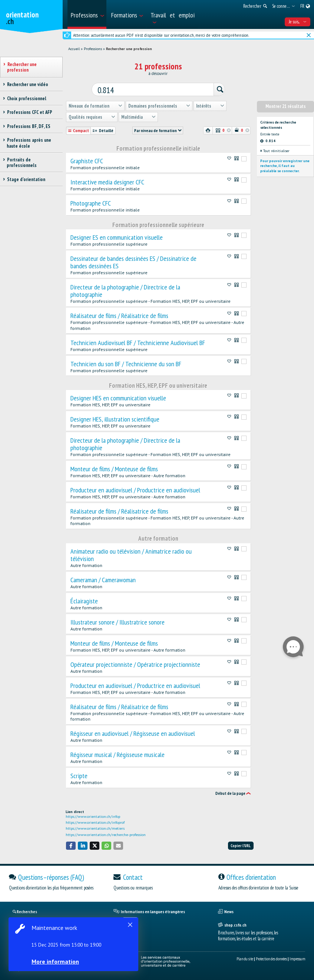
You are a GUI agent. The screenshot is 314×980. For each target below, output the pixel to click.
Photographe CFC (91, 202)
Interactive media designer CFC (107, 181)
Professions (93, 49)
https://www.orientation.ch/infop (93, 815)
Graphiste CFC (87, 160)
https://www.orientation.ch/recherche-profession (106, 834)
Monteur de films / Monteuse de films (114, 468)
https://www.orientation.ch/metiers (95, 827)
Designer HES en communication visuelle (118, 397)
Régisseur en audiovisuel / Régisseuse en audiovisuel (133, 732)
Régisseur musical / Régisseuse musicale (118, 754)
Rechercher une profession (129, 49)
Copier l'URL (241, 845)
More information (56, 961)
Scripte (79, 775)
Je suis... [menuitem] (298, 22)
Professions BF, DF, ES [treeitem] (29, 126)
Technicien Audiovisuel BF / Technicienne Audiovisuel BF (138, 342)
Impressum (297, 958)
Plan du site (245, 958)
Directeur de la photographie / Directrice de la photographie (125, 290)
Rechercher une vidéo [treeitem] (27, 84)
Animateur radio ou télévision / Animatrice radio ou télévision (131, 554)
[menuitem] (87, 14)
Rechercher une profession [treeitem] (22, 67)
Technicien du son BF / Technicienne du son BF (126, 363)
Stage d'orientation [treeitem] (26, 179)
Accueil (74, 49)
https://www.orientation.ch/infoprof (95, 821)
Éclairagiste (84, 600)
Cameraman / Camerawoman (103, 579)
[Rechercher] (217, 89)
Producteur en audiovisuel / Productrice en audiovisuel (135, 489)
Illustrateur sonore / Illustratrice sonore (118, 621)
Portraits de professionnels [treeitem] (22, 163)
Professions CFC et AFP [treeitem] (29, 112)
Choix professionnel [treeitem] (27, 99)
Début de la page (230, 792)
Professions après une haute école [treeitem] (29, 143)
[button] (71, 844)
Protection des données (271, 958)
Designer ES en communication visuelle (117, 236)
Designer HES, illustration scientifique (115, 418)
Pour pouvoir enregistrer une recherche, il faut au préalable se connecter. (285, 165)
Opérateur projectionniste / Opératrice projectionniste (135, 663)
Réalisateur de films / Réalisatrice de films (119, 315)
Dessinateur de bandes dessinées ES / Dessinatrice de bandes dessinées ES (133, 261)
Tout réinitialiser (275, 150)
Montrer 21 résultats (286, 105)
